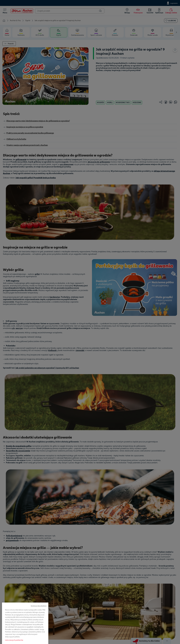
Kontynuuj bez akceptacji (39, 625)
